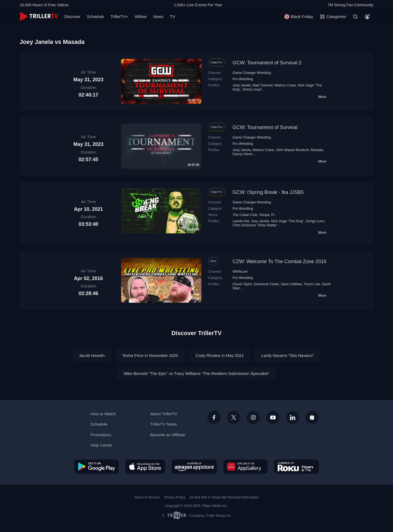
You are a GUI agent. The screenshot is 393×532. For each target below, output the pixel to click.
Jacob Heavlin (92, 355)
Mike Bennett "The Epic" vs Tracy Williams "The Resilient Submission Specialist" (196, 373)
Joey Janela (242, 85)
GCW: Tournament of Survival (265, 127)
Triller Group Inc (219, 516)
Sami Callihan (291, 284)
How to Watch (103, 414)
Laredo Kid (241, 221)
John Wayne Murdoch (292, 150)
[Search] (355, 17)
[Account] (367, 17)
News (158, 16)
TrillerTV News (163, 424)
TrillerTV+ (119, 16)
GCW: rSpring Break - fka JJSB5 (268, 192)
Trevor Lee (312, 284)
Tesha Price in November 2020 (150, 355)
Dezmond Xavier (266, 284)
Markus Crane (285, 85)
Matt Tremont (263, 85)
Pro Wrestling (243, 79)
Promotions (101, 435)
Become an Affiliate (168, 435)
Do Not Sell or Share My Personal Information (224, 497)
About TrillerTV (164, 414)
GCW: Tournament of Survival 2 (267, 63)
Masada (317, 150)
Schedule (95, 16)
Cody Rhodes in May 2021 (220, 355)
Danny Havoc (243, 154)
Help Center (102, 445)
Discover (72, 16)
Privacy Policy (175, 497)
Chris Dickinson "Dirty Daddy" (255, 225)
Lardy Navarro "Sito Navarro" (288, 355)
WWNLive (240, 272)
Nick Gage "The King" (288, 221)
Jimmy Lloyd (252, 89)
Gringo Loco (315, 221)
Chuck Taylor (242, 284)
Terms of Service (147, 497)
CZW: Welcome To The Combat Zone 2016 (279, 262)
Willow (141, 16)
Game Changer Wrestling (252, 73)
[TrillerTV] (39, 16)
